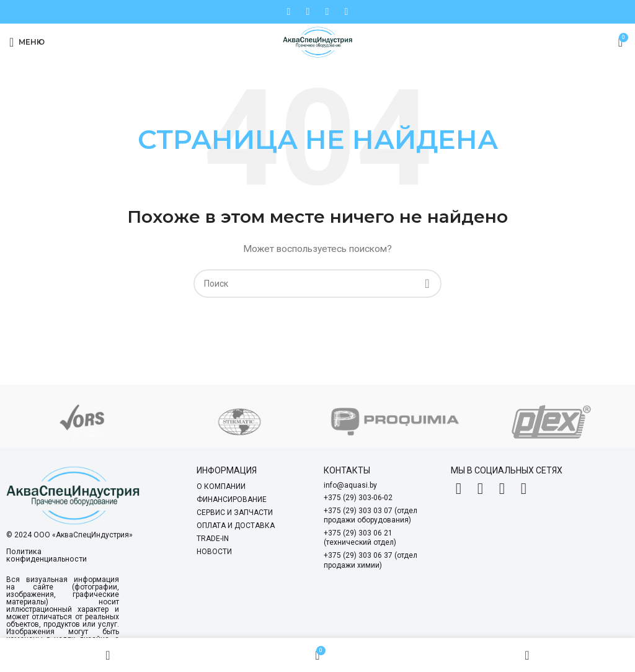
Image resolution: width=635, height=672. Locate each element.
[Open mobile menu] (27, 42)
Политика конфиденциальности (45, 555)
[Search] (317, 284)
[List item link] (254, 487)
